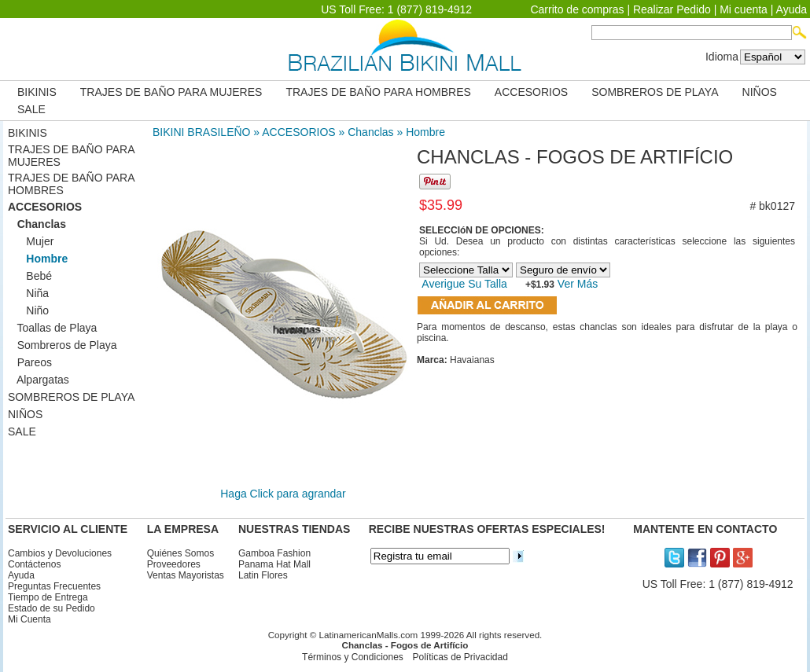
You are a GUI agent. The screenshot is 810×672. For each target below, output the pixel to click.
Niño (28, 310)
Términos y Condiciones (353, 657)
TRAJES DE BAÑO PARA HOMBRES (378, 92)
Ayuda (792, 9)
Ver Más (576, 284)
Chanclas (370, 132)
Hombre (425, 132)
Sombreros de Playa (63, 345)
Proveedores (174, 564)
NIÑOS (760, 92)
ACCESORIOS (531, 92)
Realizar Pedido (672, 9)
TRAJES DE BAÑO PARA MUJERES (171, 92)
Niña (28, 293)
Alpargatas (39, 380)
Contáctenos (34, 564)
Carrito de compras (577, 9)
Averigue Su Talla (464, 284)
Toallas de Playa (52, 328)
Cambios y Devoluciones (60, 553)
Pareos (30, 362)
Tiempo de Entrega (48, 597)
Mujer (31, 241)
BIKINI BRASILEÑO (201, 132)
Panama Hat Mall (274, 564)
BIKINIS (37, 92)
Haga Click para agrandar (283, 494)
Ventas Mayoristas (186, 575)
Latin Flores (263, 575)
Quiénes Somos (180, 553)
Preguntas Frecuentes (54, 586)
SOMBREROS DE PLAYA (655, 92)
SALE (31, 109)
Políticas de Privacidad (460, 657)
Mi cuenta (744, 9)
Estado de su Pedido (52, 608)
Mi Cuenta (29, 619)
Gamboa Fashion (274, 553)
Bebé (30, 276)
